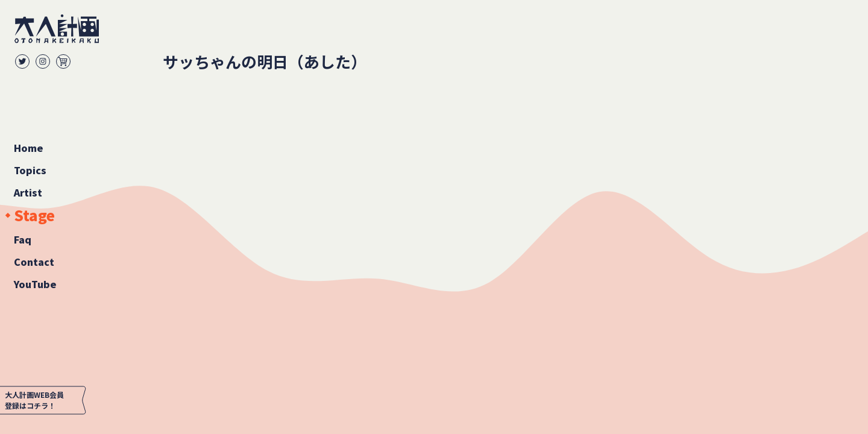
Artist (28, 192)
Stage (34, 215)
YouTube (35, 284)
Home (29, 148)
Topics (30, 170)
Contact (34, 262)
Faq (23, 239)
